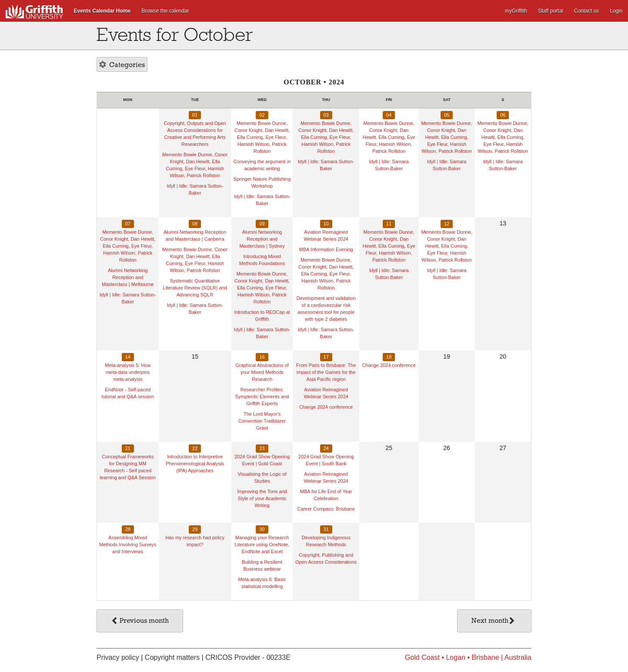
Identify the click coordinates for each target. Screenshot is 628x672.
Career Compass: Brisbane (326, 509)
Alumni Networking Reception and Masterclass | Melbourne (128, 277)
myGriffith (516, 11)
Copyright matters (172, 657)
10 (326, 224)
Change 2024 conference (326, 407)
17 (326, 357)
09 (262, 224)
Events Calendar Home (102, 11)
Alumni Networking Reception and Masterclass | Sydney (262, 239)
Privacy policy (118, 657)
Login (616, 11)
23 (262, 448)
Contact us (586, 11)
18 (389, 357)
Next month (493, 622)
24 (326, 448)
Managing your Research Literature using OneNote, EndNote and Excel (262, 544)
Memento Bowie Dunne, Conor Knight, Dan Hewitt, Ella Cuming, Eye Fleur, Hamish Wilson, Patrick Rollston (262, 137)
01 (195, 115)
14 (128, 357)
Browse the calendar (165, 11)
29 (195, 529)
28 (128, 529)
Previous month (140, 622)
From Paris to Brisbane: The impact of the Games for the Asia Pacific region (326, 372)
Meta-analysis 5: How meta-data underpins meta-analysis (128, 372)
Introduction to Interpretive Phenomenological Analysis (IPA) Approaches (195, 464)
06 (503, 115)
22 (195, 448)
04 (389, 115)
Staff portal (551, 11)
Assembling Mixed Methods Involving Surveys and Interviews (128, 544)
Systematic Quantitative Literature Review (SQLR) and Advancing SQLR (195, 288)
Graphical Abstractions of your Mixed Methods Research (262, 372)
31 (326, 529)
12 (447, 224)
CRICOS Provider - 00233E (248, 657)
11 (389, 224)
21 (128, 448)
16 (262, 357)
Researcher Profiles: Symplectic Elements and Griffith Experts (262, 396)
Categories (122, 65)
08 (195, 224)
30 (262, 529)
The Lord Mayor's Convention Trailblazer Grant (262, 421)
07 (128, 224)
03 (326, 115)
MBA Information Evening (326, 249)
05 (447, 115)
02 (262, 115)
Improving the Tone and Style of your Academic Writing (262, 498)
